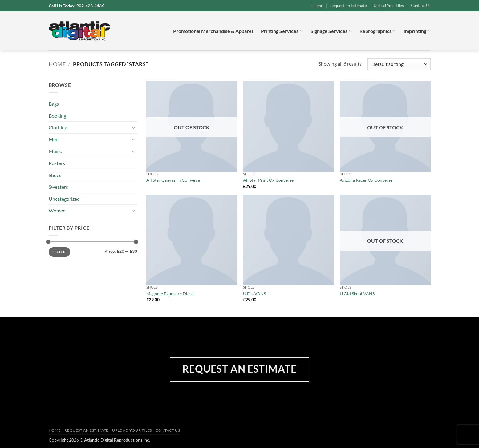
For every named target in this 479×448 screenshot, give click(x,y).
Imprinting (417, 31)
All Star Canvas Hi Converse (173, 180)
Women (57, 210)
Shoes (55, 175)
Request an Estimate (349, 6)
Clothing (58, 127)
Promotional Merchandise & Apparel (213, 31)
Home (318, 6)
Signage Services (331, 31)
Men (54, 139)
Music (55, 151)
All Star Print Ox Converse (268, 180)
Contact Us (421, 6)
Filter (59, 252)
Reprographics (378, 31)
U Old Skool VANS (357, 294)
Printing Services (282, 31)
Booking (57, 116)
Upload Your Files (389, 6)
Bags (54, 104)
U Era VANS (254, 294)
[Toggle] (133, 127)
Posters (57, 163)
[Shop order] (399, 64)
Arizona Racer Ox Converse (366, 180)
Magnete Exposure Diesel (170, 294)
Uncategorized (64, 199)
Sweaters (58, 187)
